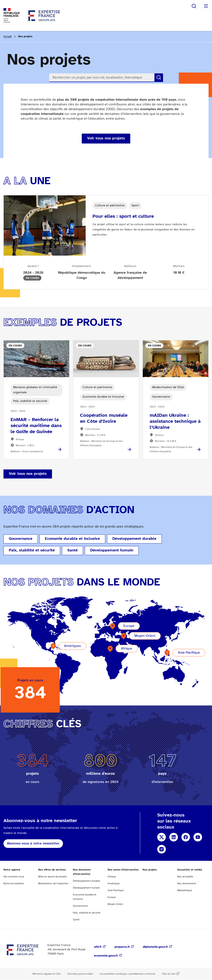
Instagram (162, 849)
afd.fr (98, 947)
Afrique (127, 649)
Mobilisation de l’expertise (53, 884)
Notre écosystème (14, 884)
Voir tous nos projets (106, 138)
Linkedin (174, 837)
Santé (72, 550)
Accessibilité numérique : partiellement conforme (128, 974)
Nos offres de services (52, 870)
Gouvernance (21, 539)
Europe (129, 626)
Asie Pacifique (116, 890)
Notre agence (12, 870)
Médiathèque (185, 890)
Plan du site (169, 974)
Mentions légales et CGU (47, 974)
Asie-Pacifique (189, 653)
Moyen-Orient (145, 636)
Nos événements (187, 884)
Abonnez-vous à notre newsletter (33, 843)
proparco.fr (122, 947)
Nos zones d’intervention (123, 870)
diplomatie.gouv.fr (155, 947)
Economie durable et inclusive (72, 539)
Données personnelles (80, 974)
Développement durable (134, 539)
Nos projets (150, 870)
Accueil (8, 36)
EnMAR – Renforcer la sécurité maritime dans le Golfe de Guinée (36, 426)
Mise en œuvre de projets (53, 877)
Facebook (186, 837)
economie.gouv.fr (106, 956)
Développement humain (112, 550)
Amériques (72, 646)
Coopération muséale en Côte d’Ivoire (104, 418)
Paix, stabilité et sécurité (32, 550)
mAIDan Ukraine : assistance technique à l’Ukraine (175, 421)
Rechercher (194, 6)
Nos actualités (185, 877)
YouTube (198, 837)
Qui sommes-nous (14, 877)
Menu (206, 6)
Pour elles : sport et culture (123, 216)
